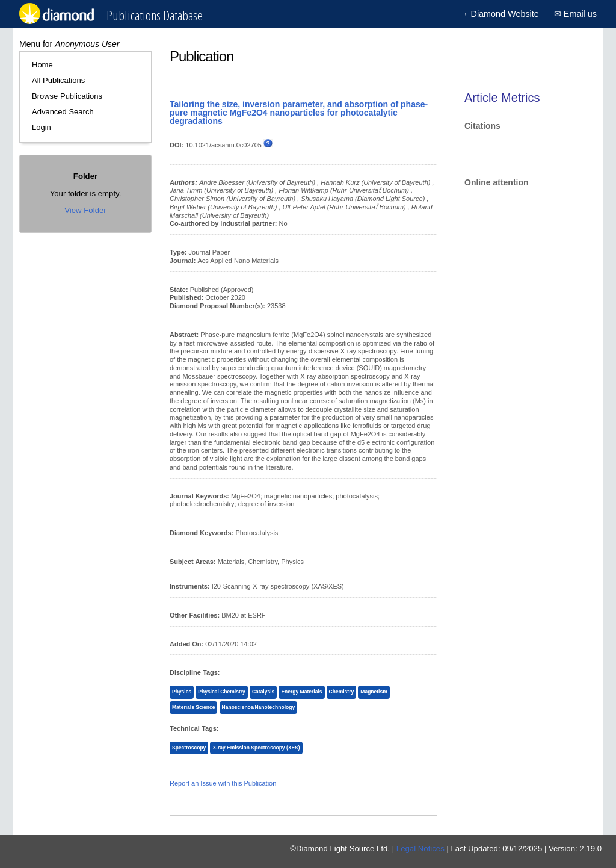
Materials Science (193, 707)
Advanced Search (63, 112)
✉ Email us (575, 14)
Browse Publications (67, 96)
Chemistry (342, 692)
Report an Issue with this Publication (223, 783)
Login (42, 127)
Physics (182, 692)
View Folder (85, 210)
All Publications (58, 80)
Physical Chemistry (222, 692)
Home (42, 65)
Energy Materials (301, 692)
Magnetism (374, 692)
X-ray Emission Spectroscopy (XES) (256, 748)
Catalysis (263, 692)
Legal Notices (420, 848)
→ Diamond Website (499, 14)
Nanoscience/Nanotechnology (259, 707)
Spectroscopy (189, 748)
